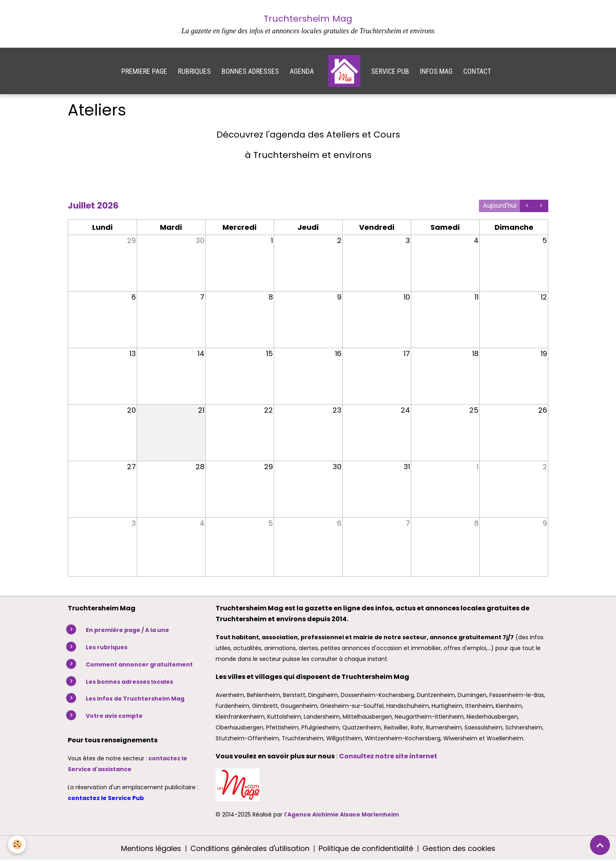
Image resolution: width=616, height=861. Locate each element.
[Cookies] (17, 844)
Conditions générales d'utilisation (250, 848)
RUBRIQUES (194, 71)
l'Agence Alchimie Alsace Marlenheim (341, 814)
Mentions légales (151, 848)
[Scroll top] (600, 845)
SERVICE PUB (390, 71)
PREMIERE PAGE (144, 71)
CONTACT (477, 71)
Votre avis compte (114, 716)
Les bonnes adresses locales (129, 682)
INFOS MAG (436, 71)
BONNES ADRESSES (250, 71)
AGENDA (302, 71)
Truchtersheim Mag (308, 19)
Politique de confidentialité (366, 848)
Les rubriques (107, 647)
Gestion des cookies (459, 848)
